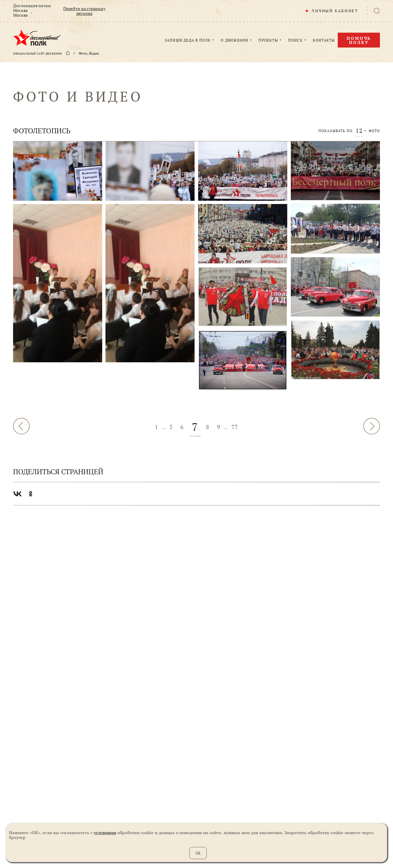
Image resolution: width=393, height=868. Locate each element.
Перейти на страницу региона (84, 11)
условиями (105, 833)
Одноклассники (31, 494)
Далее (372, 426)
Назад (21, 426)
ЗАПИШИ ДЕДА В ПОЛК (188, 40)
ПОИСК (295, 40)
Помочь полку (359, 40)
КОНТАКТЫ (324, 40)
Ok (198, 853)
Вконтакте (18, 494)
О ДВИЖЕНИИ (235, 40)
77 (235, 427)
